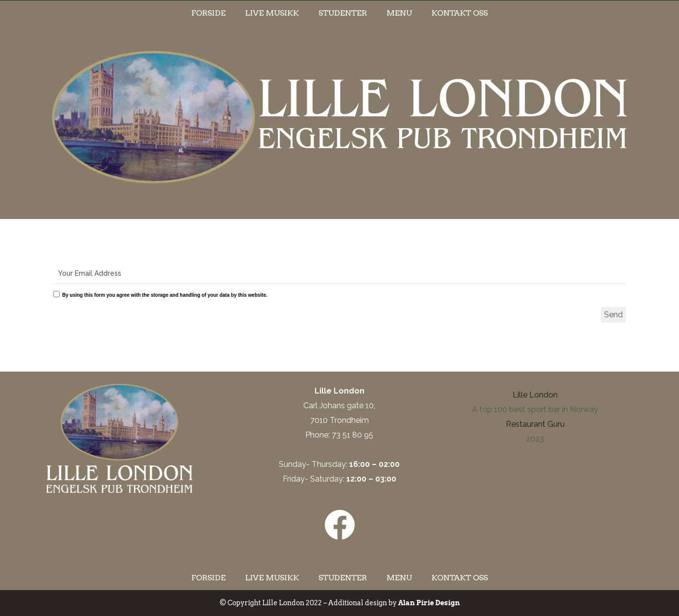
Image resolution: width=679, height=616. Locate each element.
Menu (399, 13)
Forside (208, 13)
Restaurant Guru (535, 424)
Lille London (535, 395)
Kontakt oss (460, 13)
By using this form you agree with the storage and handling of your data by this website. (165, 295)
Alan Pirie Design (429, 603)
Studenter (343, 13)
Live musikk (272, 13)
